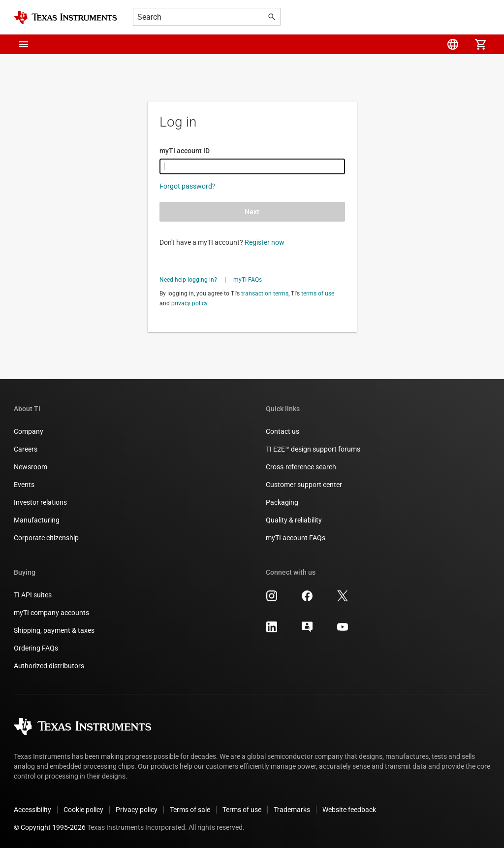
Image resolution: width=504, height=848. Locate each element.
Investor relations (40, 502)
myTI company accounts (51, 613)
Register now (265, 242)
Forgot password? (188, 186)
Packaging (282, 502)
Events (24, 485)
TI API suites (33, 595)
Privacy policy (137, 810)
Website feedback (349, 810)
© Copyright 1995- (50, 827)
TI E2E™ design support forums (313, 449)
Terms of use (242, 810)
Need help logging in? (188, 280)
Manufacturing (37, 520)
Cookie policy (83, 810)
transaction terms (265, 294)
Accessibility (32, 810)
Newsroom (31, 467)
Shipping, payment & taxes (54, 630)
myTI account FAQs (296, 538)
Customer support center (304, 485)
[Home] (65, 17)
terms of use (318, 294)
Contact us (283, 431)
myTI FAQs (248, 280)
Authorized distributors (49, 666)
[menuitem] (453, 44)
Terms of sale (190, 810)
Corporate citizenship (46, 538)
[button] (24, 44)
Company (29, 431)
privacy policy (189, 303)
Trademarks (292, 810)
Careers (26, 449)
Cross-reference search (301, 467)
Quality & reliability (294, 520)
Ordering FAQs (36, 648)
